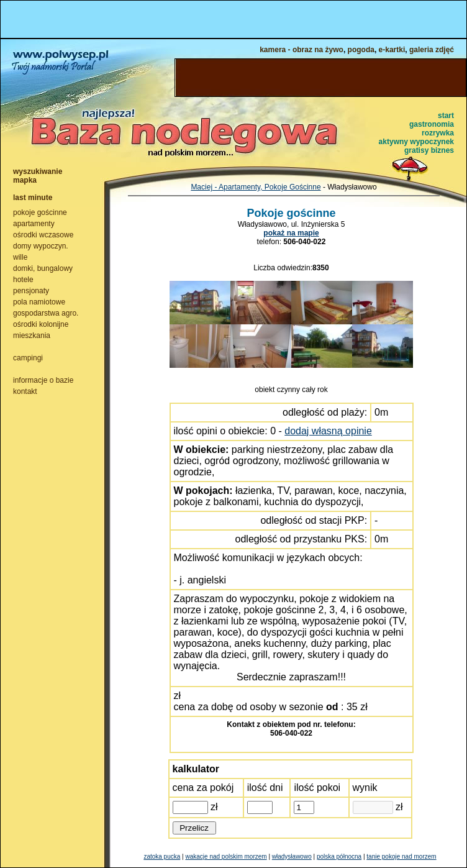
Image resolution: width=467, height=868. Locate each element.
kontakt (25, 391)
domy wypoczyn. (41, 246)
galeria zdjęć (432, 50)
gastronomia (432, 124)
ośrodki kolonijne (41, 324)
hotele (23, 280)
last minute (33, 198)
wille (20, 257)
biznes (442, 150)
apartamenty (34, 224)
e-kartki (392, 50)
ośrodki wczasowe (43, 235)
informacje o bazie (43, 380)
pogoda (361, 50)
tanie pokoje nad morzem (401, 857)
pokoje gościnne (40, 212)
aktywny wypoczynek (416, 142)
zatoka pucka (162, 857)
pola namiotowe (39, 302)
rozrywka (438, 133)
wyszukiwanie (38, 171)
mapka (25, 180)
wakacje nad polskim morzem (226, 857)
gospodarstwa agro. (46, 313)
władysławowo (292, 857)
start (446, 116)
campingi (28, 358)
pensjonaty (31, 291)
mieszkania (32, 336)
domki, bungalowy (43, 268)
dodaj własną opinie (328, 431)
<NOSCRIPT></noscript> (233, 19)
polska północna (339, 857)
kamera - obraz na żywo (302, 50)
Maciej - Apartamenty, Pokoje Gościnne (256, 187)
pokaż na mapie (291, 233)
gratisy (416, 150)
